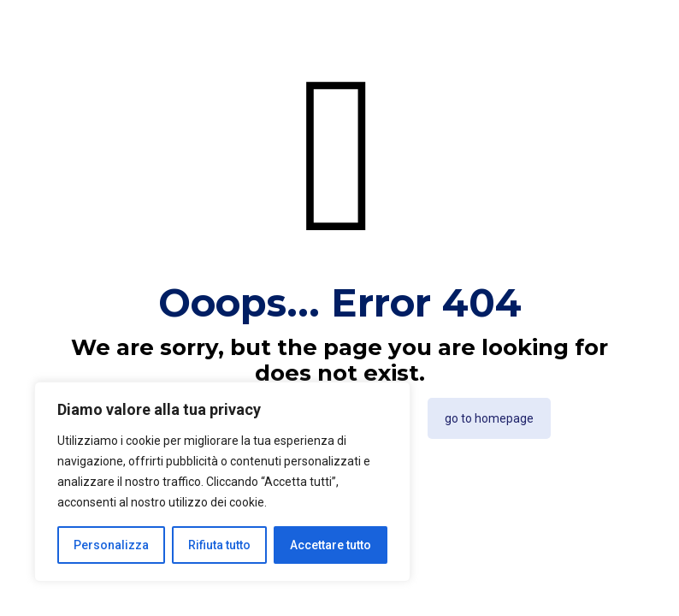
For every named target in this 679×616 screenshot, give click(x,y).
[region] (222, 482)
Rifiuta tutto (219, 545)
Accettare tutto (331, 545)
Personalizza (111, 545)
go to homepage (489, 418)
